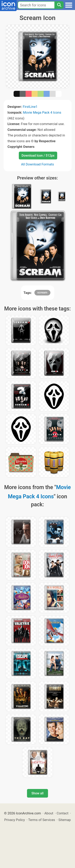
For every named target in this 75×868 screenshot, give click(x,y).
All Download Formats (37, 164)
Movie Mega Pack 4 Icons (42, 112)
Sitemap (65, 820)
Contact (62, 813)
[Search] (59, 5)
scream (42, 292)
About (49, 813)
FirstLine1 (30, 107)
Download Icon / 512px (38, 156)
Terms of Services (42, 820)
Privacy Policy (14, 820)
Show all (37, 793)
